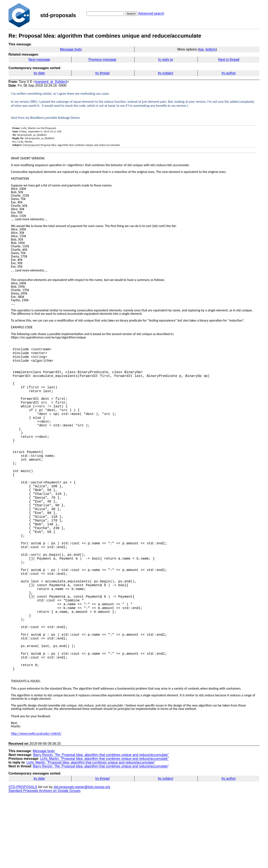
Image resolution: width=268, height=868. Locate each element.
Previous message (102, 60)
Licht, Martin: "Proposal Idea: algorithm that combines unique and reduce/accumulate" (104, 830)
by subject (166, 73)
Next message (39, 60)
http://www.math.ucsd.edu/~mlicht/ (36, 805)
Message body (71, 49)
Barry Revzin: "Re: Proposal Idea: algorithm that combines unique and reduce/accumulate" (101, 827)
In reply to (166, 60)
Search (131, 14)
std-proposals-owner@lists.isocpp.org (82, 859)
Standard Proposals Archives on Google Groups (45, 863)
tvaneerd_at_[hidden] (51, 82)
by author (229, 73)
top (201, 49)
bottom (211, 49)
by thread (102, 73)
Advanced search (151, 13)
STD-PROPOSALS (23, 859)
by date (39, 73)
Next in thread (229, 60)
